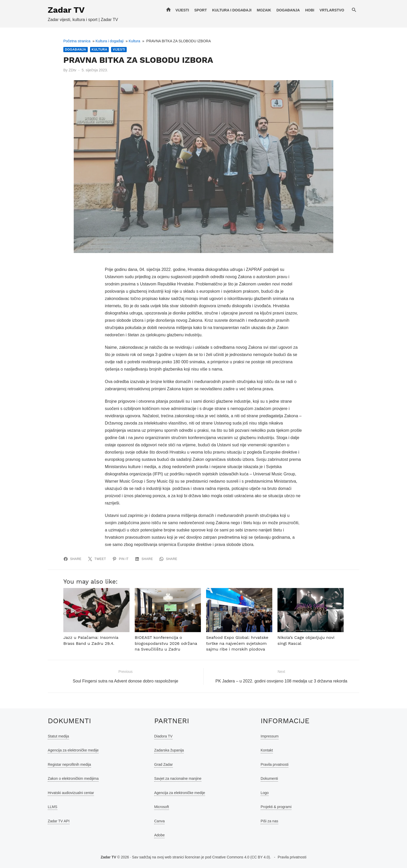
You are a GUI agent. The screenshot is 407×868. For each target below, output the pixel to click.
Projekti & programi (276, 807)
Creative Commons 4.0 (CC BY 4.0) (241, 857)
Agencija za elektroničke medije (73, 750)
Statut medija (58, 736)
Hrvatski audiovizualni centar (71, 793)
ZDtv (72, 70)
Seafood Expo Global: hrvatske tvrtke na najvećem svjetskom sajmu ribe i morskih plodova (237, 643)
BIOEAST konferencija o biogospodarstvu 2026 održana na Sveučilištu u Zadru (166, 643)
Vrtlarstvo (332, 10)
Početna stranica (77, 41)
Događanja (288, 10)
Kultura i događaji (232, 10)
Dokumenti (269, 778)
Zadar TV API (59, 821)
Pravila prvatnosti (274, 764)
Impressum (270, 736)
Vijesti (182, 10)
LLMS (53, 807)
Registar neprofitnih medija (69, 764)
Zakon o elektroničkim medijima (73, 778)
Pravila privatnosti (292, 857)
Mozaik (264, 10)
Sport (200, 10)
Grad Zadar (164, 764)
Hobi (310, 10)
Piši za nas (269, 821)
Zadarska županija (169, 750)
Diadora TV (163, 736)
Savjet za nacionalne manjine (178, 778)
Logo (265, 793)
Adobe (159, 835)
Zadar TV (66, 10)
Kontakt (267, 750)
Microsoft (162, 807)
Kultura (134, 41)
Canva (159, 821)
